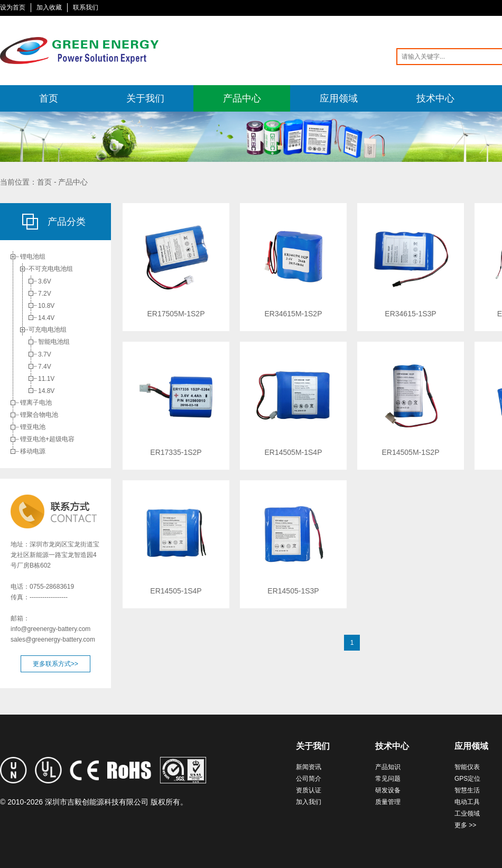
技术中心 (435, 98)
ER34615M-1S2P (294, 314)
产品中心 (242, 98)
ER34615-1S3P (410, 314)
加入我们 (309, 802)
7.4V (45, 367)
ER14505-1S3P (293, 591)
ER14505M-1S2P (411, 452)
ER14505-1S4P (176, 591)
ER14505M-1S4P (294, 452)
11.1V (46, 379)
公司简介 (309, 779)
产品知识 (388, 767)
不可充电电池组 (51, 269)
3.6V (45, 281)
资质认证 (309, 790)
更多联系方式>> (55, 664)
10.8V (46, 306)
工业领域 (467, 814)
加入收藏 (49, 7)
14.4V (46, 318)
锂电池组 (33, 257)
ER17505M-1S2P (176, 314)
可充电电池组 (48, 330)
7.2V (45, 294)
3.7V (45, 354)
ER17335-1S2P (176, 452)
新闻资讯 (309, 767)
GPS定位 (467, 779)
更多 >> (465, 825)
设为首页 (13, 7)
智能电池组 (54, 342)
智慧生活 (467, 790)
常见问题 (388, 779)
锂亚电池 (33, 427)
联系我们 (86, 7)
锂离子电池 (36, 403)
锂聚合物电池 (39, 415)
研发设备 (388, 790)
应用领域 (339, 98)
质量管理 (388, 802)
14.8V (46, 391)
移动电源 (33, 451)
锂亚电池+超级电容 (47, 439)
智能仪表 (467, 767)
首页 (49, 98)
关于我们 (145, 98)
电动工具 (467, 802)
